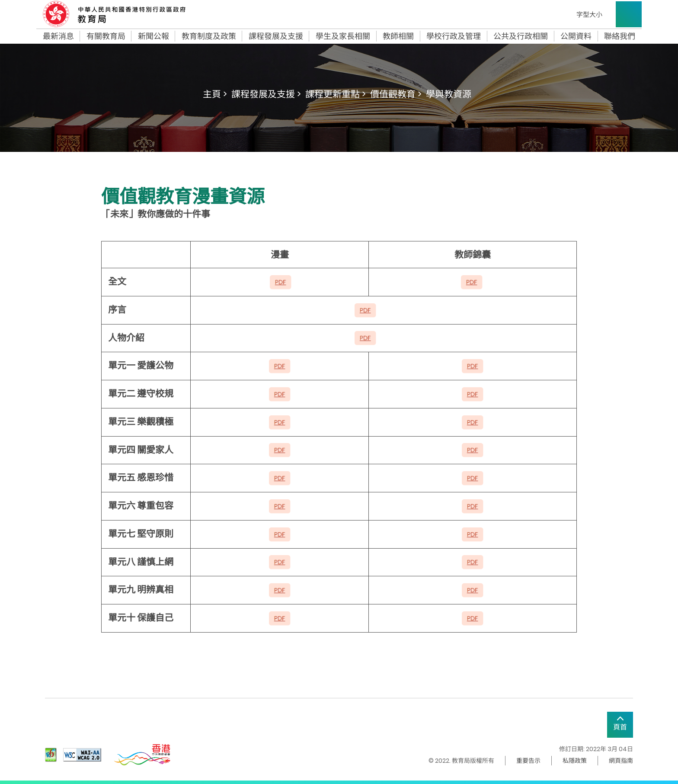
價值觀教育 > (396, 94)
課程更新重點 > (336, 94)
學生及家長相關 (343, 36)
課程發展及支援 (276, 36)
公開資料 (576, 36)
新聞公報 (154, 36)
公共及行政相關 (521, 36)
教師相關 (398, 36)
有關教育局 (106, 36)
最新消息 (58, 36)
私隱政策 (575, 761)
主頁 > (215, 94)
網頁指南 (621, 761)
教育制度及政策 (209, 36)
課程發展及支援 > (266, 94)
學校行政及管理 (454, 36)
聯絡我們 (620, 36)
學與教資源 (449, 94)
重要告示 (528, 761)
